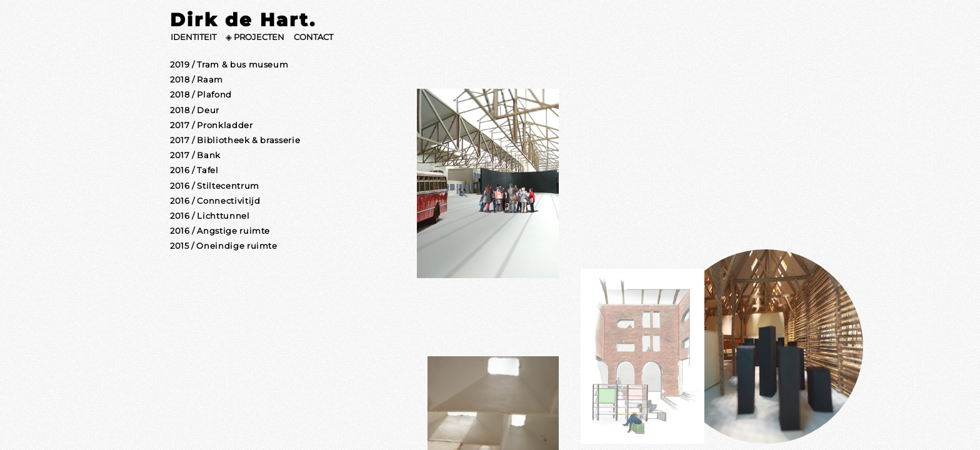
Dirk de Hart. (243, 20)
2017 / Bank (195, 155)
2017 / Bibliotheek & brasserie (235, 140)
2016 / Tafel (194, 170)
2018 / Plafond (201, 95)
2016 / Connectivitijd (215, 201)
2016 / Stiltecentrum (215, 186)
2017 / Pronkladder (212, 125)
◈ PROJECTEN (255, 37)
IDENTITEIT (193, 37)
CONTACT (313, 37)
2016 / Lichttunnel (210, 216)
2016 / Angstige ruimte (220, 231)
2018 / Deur (195, 110)
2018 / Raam (197, 80)
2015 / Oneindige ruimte (224, 246)
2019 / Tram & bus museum (229, 65)
